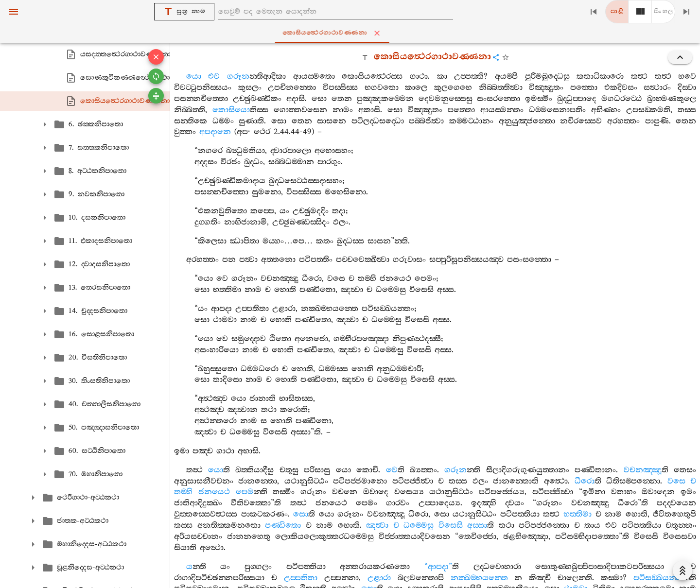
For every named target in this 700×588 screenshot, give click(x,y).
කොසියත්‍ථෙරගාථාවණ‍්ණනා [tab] (352, 33)
